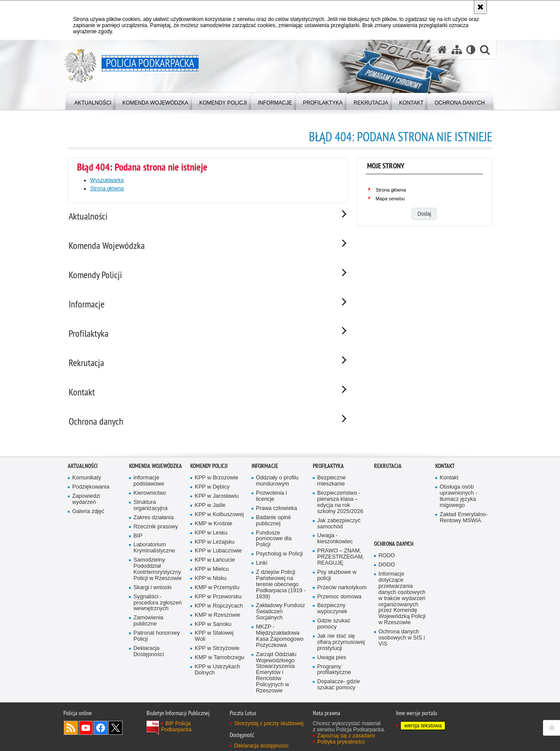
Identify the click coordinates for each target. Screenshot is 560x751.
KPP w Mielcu (212, 575)
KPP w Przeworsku (218, 603)
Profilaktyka (328, 472)
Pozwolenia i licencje (271, 502)
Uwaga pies (332, 664)
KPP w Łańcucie (215, 566)
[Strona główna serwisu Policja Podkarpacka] (442, 50)
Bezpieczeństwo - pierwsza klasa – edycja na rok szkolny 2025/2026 (340, 508)
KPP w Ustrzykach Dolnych (217, 676)
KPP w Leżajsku (215, 548)
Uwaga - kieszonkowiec (335, 545)
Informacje (265, 472)
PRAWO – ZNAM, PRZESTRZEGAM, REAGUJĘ (341, 563)
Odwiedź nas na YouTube (86, 734)
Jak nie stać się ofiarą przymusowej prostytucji (341, 648)
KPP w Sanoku (213, 630)
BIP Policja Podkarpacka (176, 733)
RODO (387, 562)
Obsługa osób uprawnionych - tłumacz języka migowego (458, 502)
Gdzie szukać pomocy (334, 630)
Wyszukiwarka (107, 180)
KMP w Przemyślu (217, 594)
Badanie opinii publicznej (273, 527)
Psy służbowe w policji (337, 582)
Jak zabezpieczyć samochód (339, 530)
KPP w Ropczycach (219, 612)
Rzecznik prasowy (156, 533)
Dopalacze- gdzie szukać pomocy (339, 691)
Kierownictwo (150, 499)
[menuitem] (93, 101)
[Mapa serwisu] (457, 50)
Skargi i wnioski (152, 594)
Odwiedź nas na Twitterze (115, 734)
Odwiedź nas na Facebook (101, 734)
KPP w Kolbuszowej (219, 521)
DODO (387, 571)
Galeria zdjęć (88, 518)
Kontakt (445, 472)
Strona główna (107, 189)
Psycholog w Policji (279, 560)
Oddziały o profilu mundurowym (277, 487)
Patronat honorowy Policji (157, 642)
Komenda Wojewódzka (156, 472)
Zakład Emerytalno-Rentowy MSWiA (464, 524)
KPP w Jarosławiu (217, 502)
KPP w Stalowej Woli (214, 643)
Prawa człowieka (276, 515)
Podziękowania (91, 493)
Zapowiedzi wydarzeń (86, 505)
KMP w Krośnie (213, 530)
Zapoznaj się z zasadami (346, 742)
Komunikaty (87, 484)
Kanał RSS (71, 734)
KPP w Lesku (211, 539)
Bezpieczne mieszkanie (331, 487)
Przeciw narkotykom (342, 594)
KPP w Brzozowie (216, 484)
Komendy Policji (209, 472)
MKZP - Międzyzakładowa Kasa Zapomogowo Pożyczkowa (280, 642)
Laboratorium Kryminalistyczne (154, 554)
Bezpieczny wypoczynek (332, 615)
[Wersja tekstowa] (471, 50)
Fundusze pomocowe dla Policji (274, 545)
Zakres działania (154, 524)
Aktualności (83, 472)
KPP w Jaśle (210, 512)
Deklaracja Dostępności (149, 658)
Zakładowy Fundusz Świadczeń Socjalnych (280, 618)
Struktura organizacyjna (150, 512)
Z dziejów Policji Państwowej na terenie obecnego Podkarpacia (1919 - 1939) (281, 591)
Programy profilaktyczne (334, 676)
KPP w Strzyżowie (217, 655)
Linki (262, 569)
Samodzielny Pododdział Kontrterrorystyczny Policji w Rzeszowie (157, 575)
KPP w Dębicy (212, 493)
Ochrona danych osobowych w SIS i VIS (402, 644)
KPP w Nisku (211, 585)
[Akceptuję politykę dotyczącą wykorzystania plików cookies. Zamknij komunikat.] (480, 7)
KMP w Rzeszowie (217, 621)
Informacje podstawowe (149, 487)
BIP (138, 542)
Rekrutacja (388, 472)
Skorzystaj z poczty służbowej (269, 730)
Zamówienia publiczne (148, 627)
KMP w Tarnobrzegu (219, 664)
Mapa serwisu (390, 199)
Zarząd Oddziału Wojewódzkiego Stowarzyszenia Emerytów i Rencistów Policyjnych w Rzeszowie (276, 679)
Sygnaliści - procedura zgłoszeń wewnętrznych (157, 609)
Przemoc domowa (339, 603)
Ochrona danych (394, 550)
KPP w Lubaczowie (218, 557)
